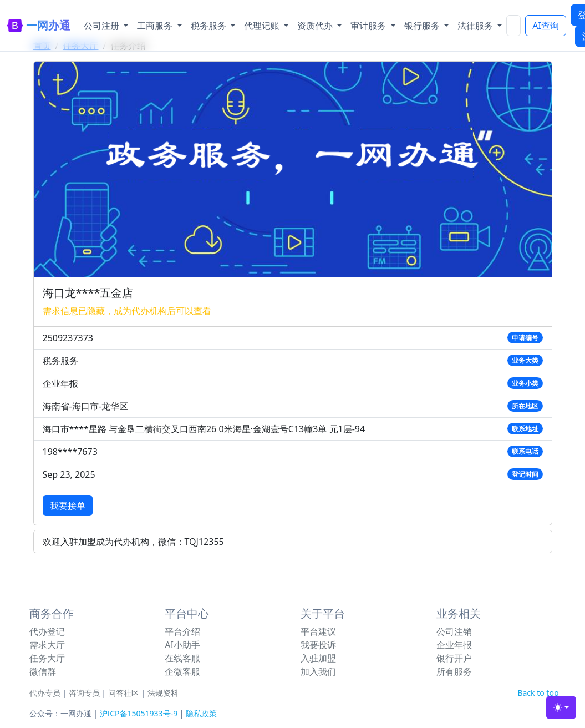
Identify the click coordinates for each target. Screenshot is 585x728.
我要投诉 (318, 645)
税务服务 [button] (210, 26)
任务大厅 (47, 658)
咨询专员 (84, 693)
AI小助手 (182, 645)
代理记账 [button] (263, 26)
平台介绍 (182, 631)
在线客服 (182, 658)
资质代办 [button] (316, 26)
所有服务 (454, 671)
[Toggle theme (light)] (561, 707)
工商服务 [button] (156, 26)
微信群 (43, 671)
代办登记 (47, 631)
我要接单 (68, 505)
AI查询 (546, 26)
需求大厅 (47, 645)
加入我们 (318, 671)
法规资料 (163, 693)
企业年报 (454, 645)
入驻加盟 (318, 658)
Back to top (538, 693)
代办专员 (45, 693)
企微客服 (182, 671)
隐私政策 (201, 713)
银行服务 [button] (423, 26)
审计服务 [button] (369, 26)
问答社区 (124, 693)
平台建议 (318, 631)
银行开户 (454, 658)
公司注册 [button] (103, 26)
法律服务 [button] (476, 26)
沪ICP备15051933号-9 (139, 713)
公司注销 (454, 631)
